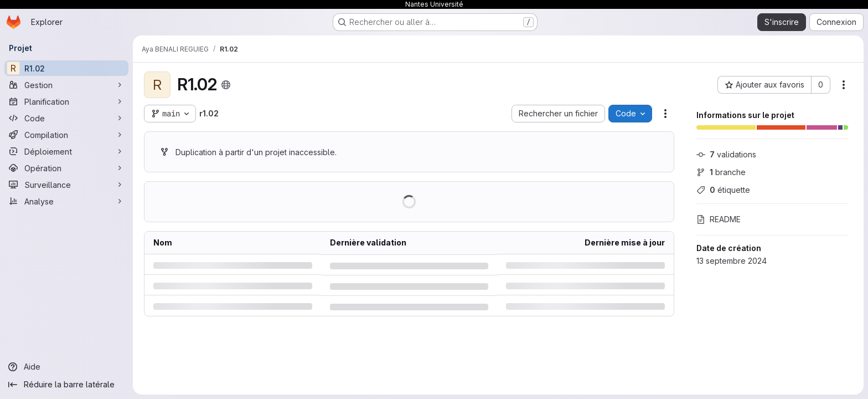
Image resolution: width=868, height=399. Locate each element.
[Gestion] (66, 85)
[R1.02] (66, 68)
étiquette (723, 190)
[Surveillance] (66, 185)
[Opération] (66, 168)
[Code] (66, 118)
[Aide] (66, 367)
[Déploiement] (66, 151)
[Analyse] (66, 201)
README (719, 219)
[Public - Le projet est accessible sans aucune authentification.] (226, 85)
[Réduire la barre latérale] (66, 385)
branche (721, 172)
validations (726, 154)
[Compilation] (66, 135)
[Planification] (66, 101)
